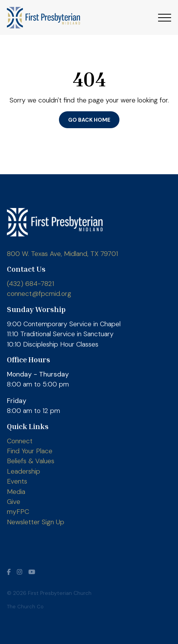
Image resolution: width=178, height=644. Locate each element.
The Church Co (25, 607)
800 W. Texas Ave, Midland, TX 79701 (62, 254)
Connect (20, 441)
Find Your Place (30, 451)
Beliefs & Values (31, 461)
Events (17, 481)
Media (16, 492)
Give (14, 502)
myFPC (18, 512)
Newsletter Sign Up (36, 522)
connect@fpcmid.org (39, 294)
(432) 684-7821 (30, 284)
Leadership (24, 471)
